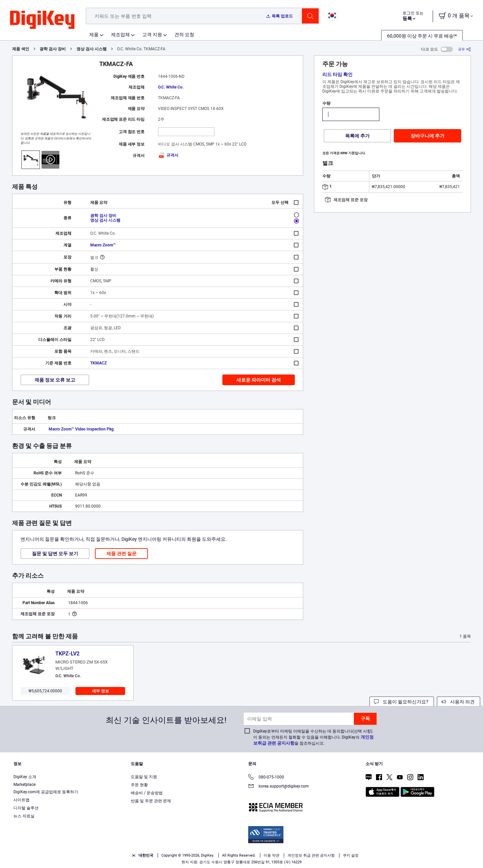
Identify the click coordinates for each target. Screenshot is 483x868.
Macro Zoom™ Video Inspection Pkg (81, 429)
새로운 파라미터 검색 (259, 380)
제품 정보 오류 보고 (55, 380)
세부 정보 (100, 691)
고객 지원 (152, 35)
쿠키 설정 (351, 855)
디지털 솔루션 (26, 808)
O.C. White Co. (171, 87)
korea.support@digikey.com (279, 787)
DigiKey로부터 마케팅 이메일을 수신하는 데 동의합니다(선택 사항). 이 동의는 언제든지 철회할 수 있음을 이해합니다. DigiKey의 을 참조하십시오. (313, 737)
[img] (42, 20)
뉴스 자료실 (24, 816)
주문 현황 (139, 785)
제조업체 (120, 35)
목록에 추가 (357, 136)
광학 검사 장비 (53, 49)
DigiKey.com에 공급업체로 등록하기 (46, 792)
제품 (94, 35)
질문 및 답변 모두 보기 (55, 554)
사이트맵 (21, 800)
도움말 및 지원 (144, 777)
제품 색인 (21, 49)
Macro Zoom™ (103, 245)
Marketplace (24, 785)
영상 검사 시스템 (92, 49)
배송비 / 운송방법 (147, 793)
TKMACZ (98, 363)
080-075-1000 (266, 778)
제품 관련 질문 (121, 554)
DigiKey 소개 (25, 777)
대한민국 (142, 855)
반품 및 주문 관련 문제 (151, 801)
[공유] (465, 49)
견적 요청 (184, 35)
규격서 (168, 155)
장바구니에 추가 (427, 136)
